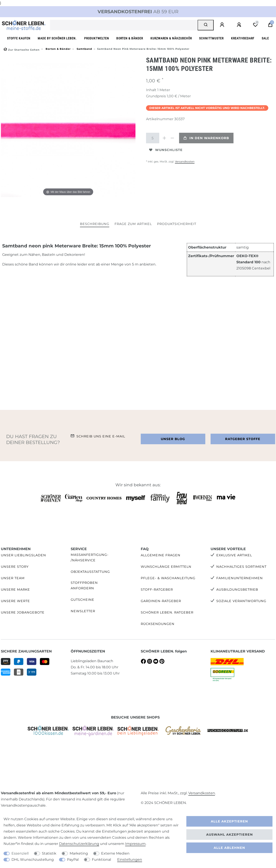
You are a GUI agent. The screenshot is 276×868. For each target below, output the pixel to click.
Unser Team (13, 578)
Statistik (49, 853)
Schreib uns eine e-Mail (101, 436)
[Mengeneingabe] (153, 138)
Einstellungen (130, 860)
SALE (265, 38)
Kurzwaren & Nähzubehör (171, 38)
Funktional (101, 860)
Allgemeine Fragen (161, 555)
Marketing (79, 853)
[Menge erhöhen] (165, 138)
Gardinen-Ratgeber (161, 601)
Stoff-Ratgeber (157, 590)
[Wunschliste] (255, 25)
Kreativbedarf (243, 38)
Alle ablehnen (229, 848)
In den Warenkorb (206, 138)
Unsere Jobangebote (23, 612)
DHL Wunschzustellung (33, 860)
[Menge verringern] (172, 138)
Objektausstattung (90, 572)
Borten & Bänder (130, 38)
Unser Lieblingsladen (23, 555)
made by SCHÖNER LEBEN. (57, 38)
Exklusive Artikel (234, 555)
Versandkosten (185, 161)
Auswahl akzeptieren (230, 835)
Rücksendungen (158, 624)
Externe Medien (115, 853)
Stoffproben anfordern (84, 585)
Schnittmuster (211, 38)
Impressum (135, 844)
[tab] (95, 224)
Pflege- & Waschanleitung (168, 578)
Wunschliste (166, 150)
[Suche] (206, 25)
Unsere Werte (15, 601)
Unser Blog (173, 439)
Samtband (84, 49)
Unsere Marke (15, 590)
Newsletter (83, 611)
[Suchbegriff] (124, 25)
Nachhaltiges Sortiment (241, 567)
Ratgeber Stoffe (243, 439)
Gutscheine (82, 600)
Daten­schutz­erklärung (79, 844)
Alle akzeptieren (229, 821)
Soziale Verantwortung (241, 601)
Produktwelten (97, 38)
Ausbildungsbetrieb (237, 590)
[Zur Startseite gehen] (22, 50)
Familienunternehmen (240, 578)
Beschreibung (95, 224)
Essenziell (20, 853)
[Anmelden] (223, 25)
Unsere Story (15, 567)
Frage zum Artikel (133, 224)
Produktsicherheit (177, 224)
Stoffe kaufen (19, 38)
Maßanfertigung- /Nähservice (90, 557)
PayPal (73, 860)
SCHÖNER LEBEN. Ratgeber (167, 612)
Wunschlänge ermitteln (166, 567)
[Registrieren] (240, 25)
